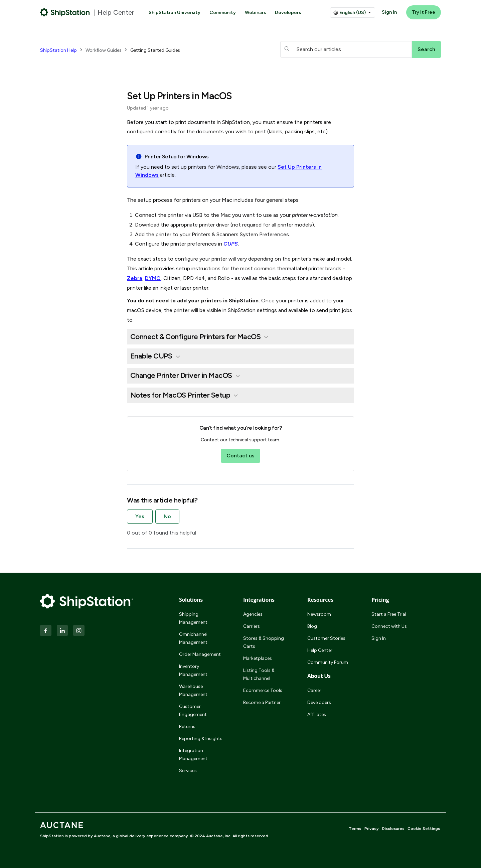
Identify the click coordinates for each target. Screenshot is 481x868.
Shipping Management (193, 618)
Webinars (255, 13)
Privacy (372, 829)
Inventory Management (193, 670)
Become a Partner (262, 702)
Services (188, 771)
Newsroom (319, 614)
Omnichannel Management (193, 638)
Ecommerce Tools (263, 690)
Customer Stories (326, 638)
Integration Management (193, 755)
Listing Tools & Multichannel (259, 674)
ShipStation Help (58, 50)
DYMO (153, 278)
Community (223, 13)
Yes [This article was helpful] (140, 516)
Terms (355, 829)
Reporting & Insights (201, 739)
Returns (187, 727)
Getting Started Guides (155, 50)
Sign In (389, 12)
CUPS (231, 244)
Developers (288, 13)
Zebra (135, 278)
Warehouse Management (193, 690)
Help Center (320, 650)
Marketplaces (258, 658)
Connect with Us (389, 626)
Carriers (252, 626)
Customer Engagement (193, 710)
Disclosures (393, 829)
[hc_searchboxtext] (346, 49)
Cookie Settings (424, 829)
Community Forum (328, 662)
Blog (312, 626)
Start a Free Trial (389, 614)
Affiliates (317, 714)
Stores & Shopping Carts (264, 642)
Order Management (200, 654)
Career (314, 690)
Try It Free (424, 12)
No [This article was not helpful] (167, 516)
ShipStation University (175, 13)
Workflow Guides (104, 50)
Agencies (253, 614)
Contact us (240, 456)
